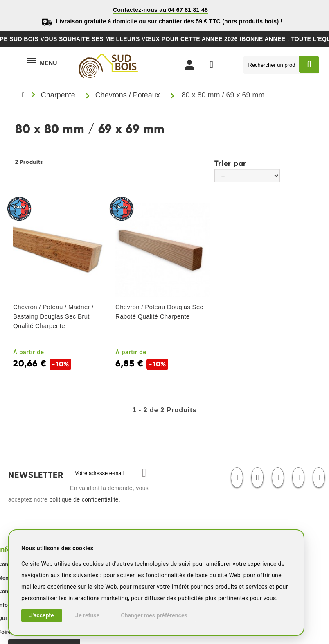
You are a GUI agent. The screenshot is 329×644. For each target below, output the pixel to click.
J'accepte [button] (42, 615)
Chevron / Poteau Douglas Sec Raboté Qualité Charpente (159, 312)
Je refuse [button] (87, 615)
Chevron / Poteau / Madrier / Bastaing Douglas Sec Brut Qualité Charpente (53, 316)
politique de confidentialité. (85, 499)
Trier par (230, 163)
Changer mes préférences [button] (154, 615)
